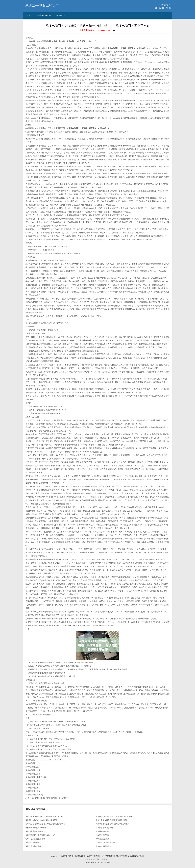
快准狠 (46, 798)
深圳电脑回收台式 (33, 781)
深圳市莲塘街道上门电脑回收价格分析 (40, 835)
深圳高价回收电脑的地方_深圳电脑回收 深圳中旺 (115, 817)
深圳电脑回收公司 (33, 770)
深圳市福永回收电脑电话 (35, 839)
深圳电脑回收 (31, 763)
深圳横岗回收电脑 (103, 831)
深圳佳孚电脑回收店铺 (104, 828)
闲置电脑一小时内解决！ (60, 798)
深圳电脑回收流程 (33, 784)
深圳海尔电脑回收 (32, 843)
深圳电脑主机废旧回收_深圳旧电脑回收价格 (113, 824)
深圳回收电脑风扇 (103, 839)
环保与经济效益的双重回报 (36, 828)
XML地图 (88, 859)
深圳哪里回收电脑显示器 (105, 843)
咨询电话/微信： (165, 5)
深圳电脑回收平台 (33, 774)
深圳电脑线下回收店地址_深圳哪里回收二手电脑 (44, 817)
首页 (29, 15)
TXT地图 (97, 859)
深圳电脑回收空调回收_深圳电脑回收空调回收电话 (45, 824)
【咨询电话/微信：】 (97, 30)
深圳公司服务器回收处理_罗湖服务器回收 (112, 820)
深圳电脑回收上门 (33, 767)
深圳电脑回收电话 (33, 788)
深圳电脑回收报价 (33, 791)
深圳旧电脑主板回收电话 (35, 831)
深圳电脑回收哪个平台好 (36, 777)
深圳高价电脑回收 (43, 15)
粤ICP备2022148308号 (101, 863)
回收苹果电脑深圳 (103, 835)
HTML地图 (105, 859)
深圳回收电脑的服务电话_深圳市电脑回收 (42, 820)
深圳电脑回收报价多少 (35, 795)
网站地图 (140, 856)
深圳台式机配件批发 (103, 846)
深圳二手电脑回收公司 (42, 5)
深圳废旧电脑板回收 (33, 846)
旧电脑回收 (61, 15)
